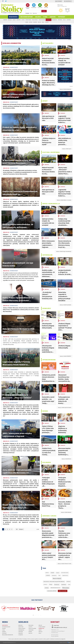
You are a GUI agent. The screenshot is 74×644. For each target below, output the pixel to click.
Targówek (60, 20)
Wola (43, 22)
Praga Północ (35, 20)
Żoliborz (47, 22)
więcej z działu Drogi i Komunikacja (64, 251)
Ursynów (69, 20)
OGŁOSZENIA (40, 6)
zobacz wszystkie (63, 591)
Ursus (64, 20)
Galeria (38, 17)
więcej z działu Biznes (66, 459)
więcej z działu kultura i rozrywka (64, 200)
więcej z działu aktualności (65, 89)
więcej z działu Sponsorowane (65, 407)
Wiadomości (13, 17)
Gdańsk (52, 573)
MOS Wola (68, 581)
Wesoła (31, 22)
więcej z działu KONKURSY (66, 356)
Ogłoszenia (35, 13)
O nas (45, 17)
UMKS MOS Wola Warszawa (55, 588)
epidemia (47, 573)
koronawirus (54, 575)
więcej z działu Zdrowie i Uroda (64, 564)
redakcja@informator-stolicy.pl (60, 627)
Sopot (69, 585)
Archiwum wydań (26, 17)
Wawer (27, 22)
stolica (47, 588)
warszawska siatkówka (52, 591)
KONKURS (48, 575)
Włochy (39, 22)
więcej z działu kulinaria (66, 512)
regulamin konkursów (8, 635)
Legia (59, 575)
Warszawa (66, 588)
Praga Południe (42, 20)
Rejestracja (68, 1)
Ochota (23, 20)
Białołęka (10, 20)
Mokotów (19, 20)
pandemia (45, 584)
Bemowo (5, 20)
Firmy (31, 13)
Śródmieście (54, 20)
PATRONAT (62, 17)
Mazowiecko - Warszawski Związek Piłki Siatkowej (54, 582)
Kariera (53, 17)
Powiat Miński (28, 20)
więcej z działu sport (67, 149)
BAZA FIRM (46, 6)
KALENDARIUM (34, 6)
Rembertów (49, 20)
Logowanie (59, 1)
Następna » (21, 529)
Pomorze (57, 585)
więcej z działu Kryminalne (65, 305)
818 (17, 529)
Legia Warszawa (65, 575)
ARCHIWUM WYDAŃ (28, 6)
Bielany (14, 20)
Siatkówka (64, 585)
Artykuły (27, 13)
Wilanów (35, 22)
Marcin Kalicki (57, 578)
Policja (51, 585)
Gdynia (58, 573)
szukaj (44, 11)
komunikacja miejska (65, 573)
